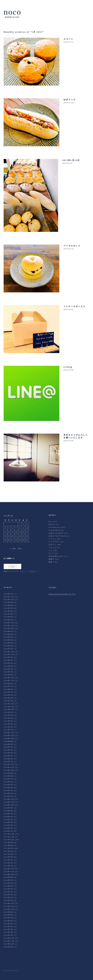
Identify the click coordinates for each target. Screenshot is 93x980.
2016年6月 (8, 886)
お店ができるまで (56, 533)
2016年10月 (9, 874)
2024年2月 (8, 646)
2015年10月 (9, 909)
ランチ (51, 553)
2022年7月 (8, 686)
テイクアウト (54, 542)
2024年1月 (8, 649)
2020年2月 (8, 759)
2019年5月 (8, 785)
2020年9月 (8, 741)
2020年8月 (8, 744)
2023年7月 (8, 663)
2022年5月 (8, 692)
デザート (52, 545)
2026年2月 (8, 594)
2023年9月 (8, 657)
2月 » (20, 548)
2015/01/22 (67, 163)
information (54, 527)
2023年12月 (9, 652)
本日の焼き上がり (56, 556)
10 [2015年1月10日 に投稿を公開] (27, 528)
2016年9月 (8, 877)
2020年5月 (8, 750)
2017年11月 (9, 837)
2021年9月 (8, 712)
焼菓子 (51, 559)
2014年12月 (9, 938)
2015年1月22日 (71, 160)
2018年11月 (9, 802)
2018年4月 (8, 822)
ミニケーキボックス (74, 306)
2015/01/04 (69, 441)
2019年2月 (8, 793)
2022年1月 (8, 701)
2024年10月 (9, 628)
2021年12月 (9, 704)
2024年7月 (8, 637)
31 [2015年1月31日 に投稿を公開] (27, 540)
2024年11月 (9, 626)
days (51, 522)
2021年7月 (8, 715)
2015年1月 (8, 935)
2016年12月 (9, 869)
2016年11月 (9, 872)
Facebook (12, 963)
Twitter (6, 963)
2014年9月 (8, 947)
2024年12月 (9, 623)
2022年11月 (9, 681)
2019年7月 (8, 779)
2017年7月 (8, 848)
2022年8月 (8, 683)
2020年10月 (9, 738)
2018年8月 (8, 811)
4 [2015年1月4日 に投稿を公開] (6, 528)
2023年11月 (9, 654)
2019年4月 (8, 788)
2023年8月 (8, 660)
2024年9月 (8, 631)
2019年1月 (8, 796)
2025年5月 (8, 608)
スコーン (68, 39)
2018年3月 (8, 825)
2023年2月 (8, 675)
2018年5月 (8, 819)
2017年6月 (8, 851)
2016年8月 (8, 880)
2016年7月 (8, 883)
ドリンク (52, 548)
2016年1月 (8, 900)
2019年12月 (9, 764)
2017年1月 (8, 866)
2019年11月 (9, 767)
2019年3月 (8, 790)
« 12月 (13, 548)
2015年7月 (8, 918)
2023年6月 (8, 666)
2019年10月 (9, 770)
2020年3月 (8, 756)
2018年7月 (8, 814)
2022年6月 (8, 689)
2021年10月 (9, 709)
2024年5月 (8, 640)
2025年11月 (9, 599)
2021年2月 (8, 727)
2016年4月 (8, 892)
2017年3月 (8, 860)
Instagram (19, 963)
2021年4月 (8, 724)
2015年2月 (8, 932)
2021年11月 (9, 707)
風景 (50, 562)
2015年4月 (8, 927)
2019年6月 (8, 782)
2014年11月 (9, 941)
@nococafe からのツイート (62, 594)
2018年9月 (8, 808)
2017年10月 (9, 840)
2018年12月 (9, 799)
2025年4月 (8, 611)
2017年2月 (8, 863)
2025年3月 (8, 614)
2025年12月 (9, 597)
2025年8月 (8, 605)
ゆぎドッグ (70, 100)
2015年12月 (9, 903)
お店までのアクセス (57, 536)
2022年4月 (8, 695)
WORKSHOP (54, 530)
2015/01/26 (69, 103)
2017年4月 (8, 857)
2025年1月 (8, 620)
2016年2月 (8, 898)
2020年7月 (8, 747)
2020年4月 (8, 753)
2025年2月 (8, 617)
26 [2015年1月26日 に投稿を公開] (9, 540)
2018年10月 (9, 805)
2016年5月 (8, 889)
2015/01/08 (69, 370)
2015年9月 (8, 912)
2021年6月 (8, 718)
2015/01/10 (69, 249)
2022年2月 (8, 698)
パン (50, 550)
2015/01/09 (69, 309)
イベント (52, 539)
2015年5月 (8, 924)
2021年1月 (8, 730)
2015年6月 (8, 921)
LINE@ (68, 367)
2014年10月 (9, 944)
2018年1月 (8, 831)
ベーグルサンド (72, 246)
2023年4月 (8, 672)
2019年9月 (8, 773)
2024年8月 (8, 634)
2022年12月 (9, 678)
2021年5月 (8, 721)
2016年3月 (8, 895)
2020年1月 (8, 762)
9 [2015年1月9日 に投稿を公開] (23, 528)
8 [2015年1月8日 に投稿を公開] (20, 528)
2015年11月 (9, 906)
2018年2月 (8, 828)
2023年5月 (8, 669)
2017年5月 (8, 854)
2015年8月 (8, 915)
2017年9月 (8, 843)
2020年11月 (9, 736)
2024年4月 (8, 643)
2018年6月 (8, 817)
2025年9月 (8, 602)
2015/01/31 (69, 42)
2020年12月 (9, 733)
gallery (52, 524)
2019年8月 (8, 776)
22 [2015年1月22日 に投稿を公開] (20, 536)
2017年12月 (9, 834)
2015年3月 (8, 929)
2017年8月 (8, 845)
